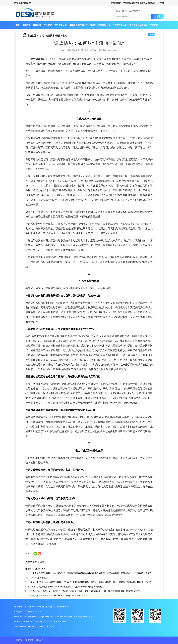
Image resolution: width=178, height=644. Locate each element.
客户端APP (134, 11)
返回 (151, 35)
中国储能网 (116, 3)
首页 (18, 25)
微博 (124, 11)
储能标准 (37, 25)
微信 (118, 11)
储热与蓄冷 (61, 36)
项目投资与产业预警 (118, 25)
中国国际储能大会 (131, 3)
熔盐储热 (40, 562)
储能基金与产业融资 (78, 25)
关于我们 (29, 640)
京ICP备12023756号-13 (32, 622)
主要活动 (154, 25)
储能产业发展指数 (98, 25)
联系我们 (40, 640)
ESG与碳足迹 (60, 25)
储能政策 (26, 25)
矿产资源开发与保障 (138, 25)
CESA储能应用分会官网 (152, 3)
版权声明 (19, 640)
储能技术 (50, 36)
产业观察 (48, 25)
